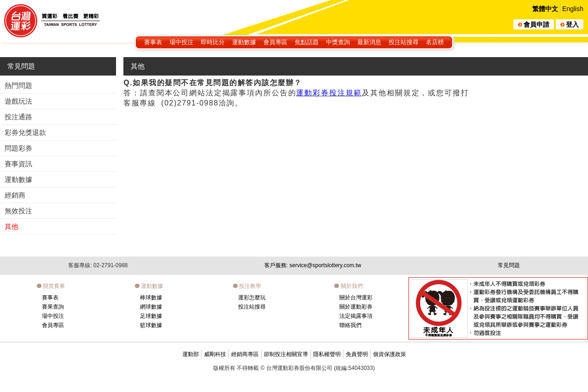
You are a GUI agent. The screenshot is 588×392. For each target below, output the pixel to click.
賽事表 (153, 42)
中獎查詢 (338, 42)
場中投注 (181, 42)
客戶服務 (313, 265)
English (573, 9)
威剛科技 (215, 354)
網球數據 (151, 307)
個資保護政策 (390, 354)
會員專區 (275, 42)
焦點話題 (307, 42)
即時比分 (213, 42)
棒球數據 (151, 298)
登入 (570, 24)
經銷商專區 (245, 354)
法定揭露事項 (356, 316)
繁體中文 (545, 9)
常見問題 (21, 66)
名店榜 (435, 42)
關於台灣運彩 (356, 298)
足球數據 (151, 316)
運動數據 (244, 42)
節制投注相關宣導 (286, 354)
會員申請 (534, 24)
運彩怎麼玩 (252, 298)
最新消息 (369, 42)
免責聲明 (357, 354)
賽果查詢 (53, 307)
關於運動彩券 (356, 307)
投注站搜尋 (404, 42)
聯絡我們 (350, 325)
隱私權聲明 (327, 354)
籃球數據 (151, 325)
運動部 (191, 354)
